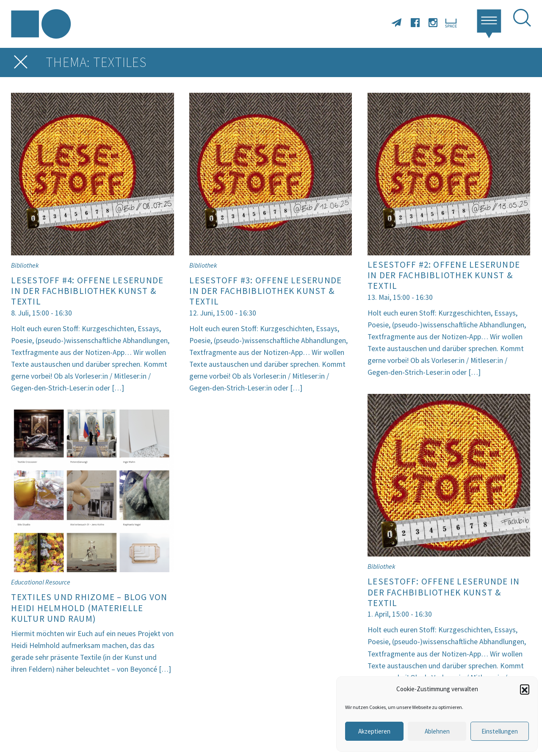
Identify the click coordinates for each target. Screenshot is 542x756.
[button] (525, 689)
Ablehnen (437, 731)
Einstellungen (500, 731)
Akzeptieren (374, 731)
